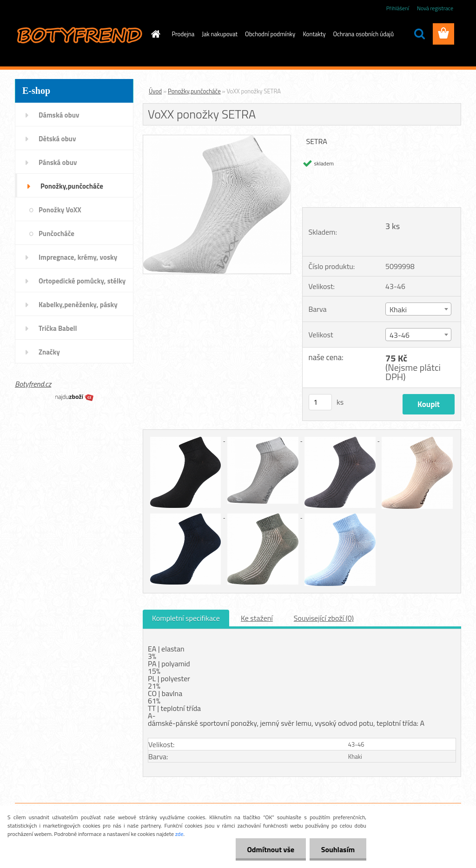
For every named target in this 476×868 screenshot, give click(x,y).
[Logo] (79, 34)
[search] (419, 34)
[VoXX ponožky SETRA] (217, 139)
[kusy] (320, 402)
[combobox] (418, 309)
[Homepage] (154, 34)
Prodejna (183, 34)
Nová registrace (435, 8)
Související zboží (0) (324, 618)
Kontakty (314, 34)
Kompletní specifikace (186, 618)
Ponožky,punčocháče (194, 91)
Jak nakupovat (220, 34)
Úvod (155, 91)
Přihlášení (398, 8)
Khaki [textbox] (398, 309)
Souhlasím (338, 849)
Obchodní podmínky (270, 34)
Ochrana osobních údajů (364, 34)
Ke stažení (257, 618)
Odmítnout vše (271, 849)
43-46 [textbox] (400, 335)
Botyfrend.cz (33, 384)
